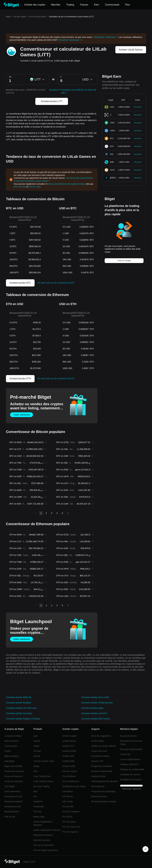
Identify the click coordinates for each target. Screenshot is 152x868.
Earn (36, 771)
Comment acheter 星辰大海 (19, 697)
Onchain (37, 751)
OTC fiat (37, 812)
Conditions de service (130, 774)
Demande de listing (100, 756)
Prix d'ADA (67, 817)
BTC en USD (20, 187)
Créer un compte (124, 261)
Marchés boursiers (42, 840)
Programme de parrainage (103, 791)
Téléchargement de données (104, 781)
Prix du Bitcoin (69, 776)
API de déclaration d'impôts (104, 802)
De (10, 77)
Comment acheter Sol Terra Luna (21, 708)
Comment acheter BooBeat (18, 703)
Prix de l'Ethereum (71, 781)
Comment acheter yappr (92, 708)
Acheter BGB (68, 761)
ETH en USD (35, 187)
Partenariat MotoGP (14, 802)
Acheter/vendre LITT (52, 101)
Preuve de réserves (13, 776)
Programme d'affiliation (102, 766)
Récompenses (98, 786)
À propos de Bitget (13, 736)
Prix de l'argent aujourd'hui (46, 850)
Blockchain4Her (12, 812)
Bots (35, 791)
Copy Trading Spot (42, 776)
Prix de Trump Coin (71, 827)
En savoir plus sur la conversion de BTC (56, 283)
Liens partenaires (12, 791)
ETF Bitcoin (68, 796)
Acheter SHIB (69, 766)
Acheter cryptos (70, 736)
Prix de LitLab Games (37, 17)
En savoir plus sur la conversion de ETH (56, 378)
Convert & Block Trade (44, 761)
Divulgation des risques (131, 780)
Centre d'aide (97, 741)
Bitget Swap (39, 817)
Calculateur (68, 791)
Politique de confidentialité (132, 769)
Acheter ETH (68, 746)
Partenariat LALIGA (13, 796)
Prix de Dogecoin (70, 832)
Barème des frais (99, 796)
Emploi (8, 751)
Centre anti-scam (99, 751)
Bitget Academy (12, 756)
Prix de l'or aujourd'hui (44, 845)
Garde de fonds (98, 776)
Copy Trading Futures (43, 781)
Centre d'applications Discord (47, 830)
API (35, 796)
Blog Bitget (9, 761)
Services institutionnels (102, 771)
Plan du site (10, 817)
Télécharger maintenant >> (106, 37)
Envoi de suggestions (101, 736)
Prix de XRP (68, 807)
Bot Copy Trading (41, 786)
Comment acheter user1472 (94, 713)
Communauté (11, 746)
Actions (37, 756)
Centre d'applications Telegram (43, 823)
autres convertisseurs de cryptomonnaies (66, 184)
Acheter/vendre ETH (20, 379)
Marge (36, 766)
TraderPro (38, 802)
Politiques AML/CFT (129, 764)
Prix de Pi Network (71, 812)
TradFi (36, 746)
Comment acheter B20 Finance (96, 719)
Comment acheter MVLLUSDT (95, 697)
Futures (37, 741)
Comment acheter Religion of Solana (23, 719)
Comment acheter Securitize (19, 713)
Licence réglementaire (130, 759)
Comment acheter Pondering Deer (97, 703)
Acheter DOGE (69, 751)
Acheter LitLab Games (131, 50)
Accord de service (128, 736)
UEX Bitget (9, 786)
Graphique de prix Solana (74, 786)
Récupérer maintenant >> (70, 40)
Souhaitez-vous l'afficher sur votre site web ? (79, 91)
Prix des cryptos (20, 17)
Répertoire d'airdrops (43, 835)
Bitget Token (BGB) (13, 766)
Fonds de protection (14, 781)
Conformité (125, 754)
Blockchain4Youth (13, 807)
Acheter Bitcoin (69, 741)
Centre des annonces (14, 771)
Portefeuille (39, 807)
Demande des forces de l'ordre (131, 743)
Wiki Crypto (68, 802)
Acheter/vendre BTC (20, 283)
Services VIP (97, 761)
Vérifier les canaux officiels (103, 746)
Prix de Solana (69, 822)
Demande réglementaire (131, 749)
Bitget (8, 17)
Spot (36, 736)
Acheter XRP (68, 756)
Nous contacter (11, 741)
